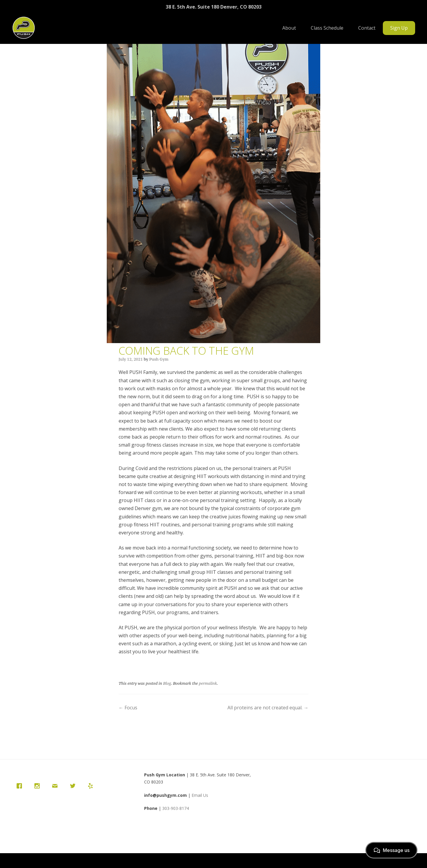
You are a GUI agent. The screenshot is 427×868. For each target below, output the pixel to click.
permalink (208, 683)
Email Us (200, 795)
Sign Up (399, 28)
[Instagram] (39, 786)
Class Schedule (327, 28)
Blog (167, 683)
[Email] (56, 786)
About (289, 28)
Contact (367, 28)
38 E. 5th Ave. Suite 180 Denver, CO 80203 (214, 7)
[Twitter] (74, 786)
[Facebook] (21, 786)
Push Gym (159, 359)
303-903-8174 (176, 808)
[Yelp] (92, 786)
